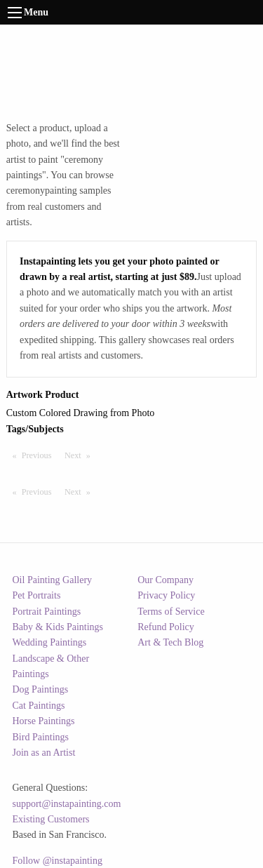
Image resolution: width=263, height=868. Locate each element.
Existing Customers (51, 819)
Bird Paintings (41, 737)
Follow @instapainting (58, 861)
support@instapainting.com (67, 804)
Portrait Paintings (47, 612)
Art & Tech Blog (170, 642)
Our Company (166, 580)
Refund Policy (166, 627)
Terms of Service (171, 612)
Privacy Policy (166, 595)
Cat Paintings (39, 706)
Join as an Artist (44, 753)
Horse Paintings (44, 721)
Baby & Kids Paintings (58, 627)
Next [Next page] (81, 455)
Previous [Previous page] (40, 455)
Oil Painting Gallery (53, 580)
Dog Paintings (41, 689)
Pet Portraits (37, 595)
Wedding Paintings (50, 642)
